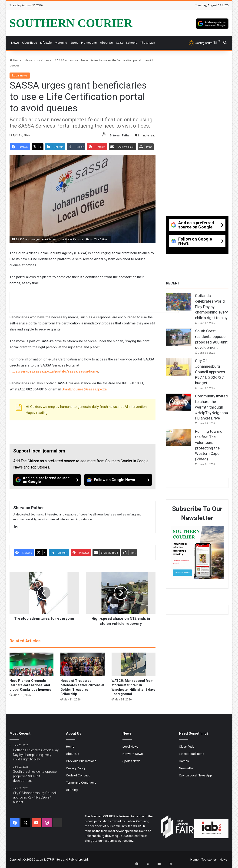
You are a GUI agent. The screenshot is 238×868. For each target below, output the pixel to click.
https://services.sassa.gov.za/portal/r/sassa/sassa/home (54, 371)
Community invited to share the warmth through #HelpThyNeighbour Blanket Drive (212, 407)
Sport (74, 43)
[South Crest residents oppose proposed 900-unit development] (179, 337)
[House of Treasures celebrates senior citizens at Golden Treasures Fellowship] (83, 664)
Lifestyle (46, 43)
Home (15, 60)
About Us (106, 43)
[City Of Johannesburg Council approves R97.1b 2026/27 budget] (179, 367)
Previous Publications (81, 761)
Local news (43, 60)
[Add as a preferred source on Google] (212, 23)
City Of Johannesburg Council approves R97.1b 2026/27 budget (210, 372)
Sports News (131, 761)
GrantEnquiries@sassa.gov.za (84, 389)
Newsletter (187, 768)
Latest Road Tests (192, 754)
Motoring (61, 43)
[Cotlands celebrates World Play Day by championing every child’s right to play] (179, 302)
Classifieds (30, 43)
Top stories (209, 860)
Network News (133, 754)
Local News (130, 746)
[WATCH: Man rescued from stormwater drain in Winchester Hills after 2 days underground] (134, 664)
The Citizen (148, 43)
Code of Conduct (78, 775)
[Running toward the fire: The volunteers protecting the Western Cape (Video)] (179, 438)
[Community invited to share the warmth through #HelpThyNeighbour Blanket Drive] (179, 402)
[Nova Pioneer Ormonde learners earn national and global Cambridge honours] (32, 664)
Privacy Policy (76, 768)
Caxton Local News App (195, 775)
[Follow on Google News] (118, 480)
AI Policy (72, 790)
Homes (184, 761)
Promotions (89, 43)
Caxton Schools (127, 43)
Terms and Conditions (81, 782)
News (15, 43)
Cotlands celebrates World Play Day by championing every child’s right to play (211, 307)
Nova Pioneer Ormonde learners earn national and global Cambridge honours (30, 685)
